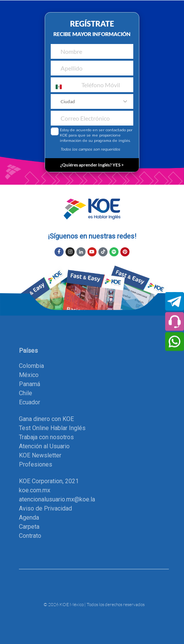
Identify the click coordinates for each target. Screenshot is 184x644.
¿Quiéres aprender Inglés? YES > (92, 165)
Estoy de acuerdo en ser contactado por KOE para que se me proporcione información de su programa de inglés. (96, 135)
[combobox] (58, 87)
